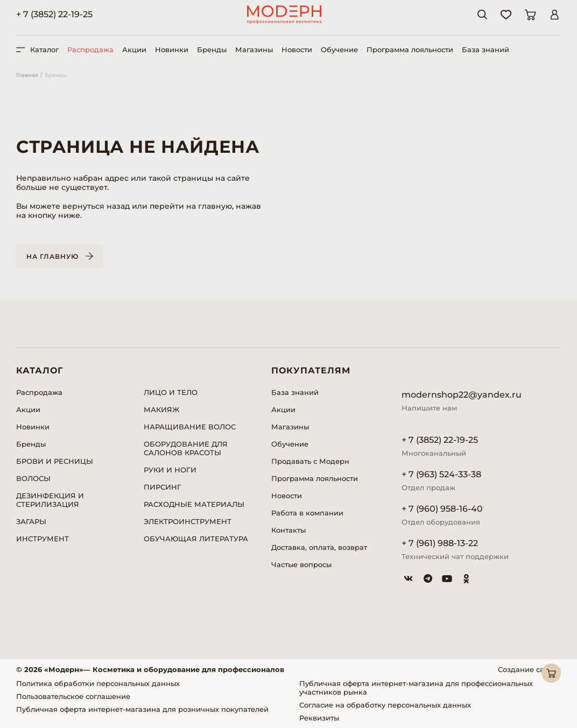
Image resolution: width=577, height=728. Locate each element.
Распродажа (90, 50)
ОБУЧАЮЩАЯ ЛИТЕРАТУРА (196, 539)
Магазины (254, 50)
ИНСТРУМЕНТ (43, 539)
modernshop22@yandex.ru (462, 395)
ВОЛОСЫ (33, 478)
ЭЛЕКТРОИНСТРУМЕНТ (188, 521)
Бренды (212, 50)
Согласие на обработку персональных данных (385, 705)
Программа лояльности (410, 50)
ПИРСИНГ (163, 487)
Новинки (172, 50)
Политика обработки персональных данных (98, 683)
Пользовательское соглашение (73, 696)
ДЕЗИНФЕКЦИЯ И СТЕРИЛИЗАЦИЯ (50, 500)
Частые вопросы (301, 564)
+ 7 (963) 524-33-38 (441, 474)
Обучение (339, 50)
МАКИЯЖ (161, 409)
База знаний (485, 50)
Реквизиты (319, 718)
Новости (297, 50)
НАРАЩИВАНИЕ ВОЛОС (190, 427)
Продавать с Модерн (310, 461)
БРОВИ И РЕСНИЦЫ (55, 461)
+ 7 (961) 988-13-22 (440, 543)
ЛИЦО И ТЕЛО (171, 392)
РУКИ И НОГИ (170, 470)
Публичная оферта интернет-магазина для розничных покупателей (142, 709)
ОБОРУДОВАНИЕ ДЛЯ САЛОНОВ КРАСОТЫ (186, 448)
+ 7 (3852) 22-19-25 (54, 14)
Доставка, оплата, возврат (319, 547)
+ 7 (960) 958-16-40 (442, 509)
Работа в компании (307, 513)
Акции (134, 50)
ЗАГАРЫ (31, 521)
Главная (27, 75)
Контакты (288, 530)
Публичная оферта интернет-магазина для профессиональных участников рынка (416, 688)
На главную (52, 256)
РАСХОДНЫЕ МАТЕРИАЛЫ (194, 504)
